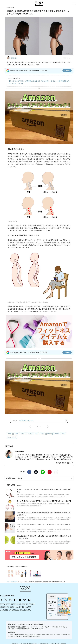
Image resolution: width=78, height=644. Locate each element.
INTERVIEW (24, 601)
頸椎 (63, 435)
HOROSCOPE (33, 604)
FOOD (32, 601)
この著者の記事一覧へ (63, 464)
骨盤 (17, 435)
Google (49, 594)
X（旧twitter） (36, 473)
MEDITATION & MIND (39, 598)
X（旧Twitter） (25, 594)
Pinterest (50, 473)
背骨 (36, 435)
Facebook (29, 473)
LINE (43, 473)
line (44, 594)
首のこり (50, 435)
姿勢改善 (57, 435)
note (35, 594)
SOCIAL (51, 598)
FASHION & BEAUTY (43, 601)
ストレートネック (12, 438)
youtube (39, 594)
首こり (43, 435)
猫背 (23, 435)
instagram (30, 594)
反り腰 (30, 435)
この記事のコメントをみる (14, 479)
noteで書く (56, 473)
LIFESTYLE (24, 604)
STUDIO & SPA (45, 604)
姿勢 (10, 435)
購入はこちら (61, 609)
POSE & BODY (25, 598)
